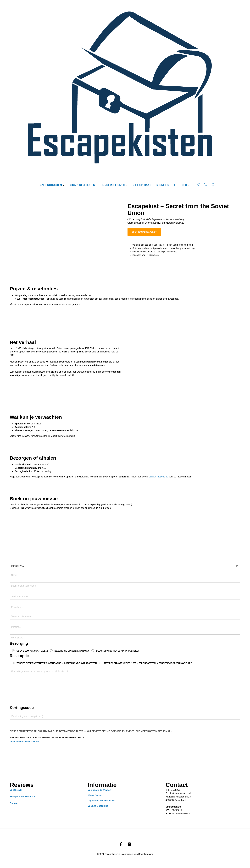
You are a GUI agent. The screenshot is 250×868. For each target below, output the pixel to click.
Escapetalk (16, 790)
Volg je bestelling (98, 806)
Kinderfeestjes (114, 185)
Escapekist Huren (82, 185)
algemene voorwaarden (25, 742)
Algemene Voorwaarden (101, 800)
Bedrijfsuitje (166, 185)
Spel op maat (141, 185)
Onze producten (50, 185)
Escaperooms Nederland (23, 797)
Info (184, 185)
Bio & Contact (96, 795)
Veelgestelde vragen (99, 790)
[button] (200, 185)
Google (14, 803)
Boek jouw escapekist (144, 232)
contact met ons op (159, 477)
